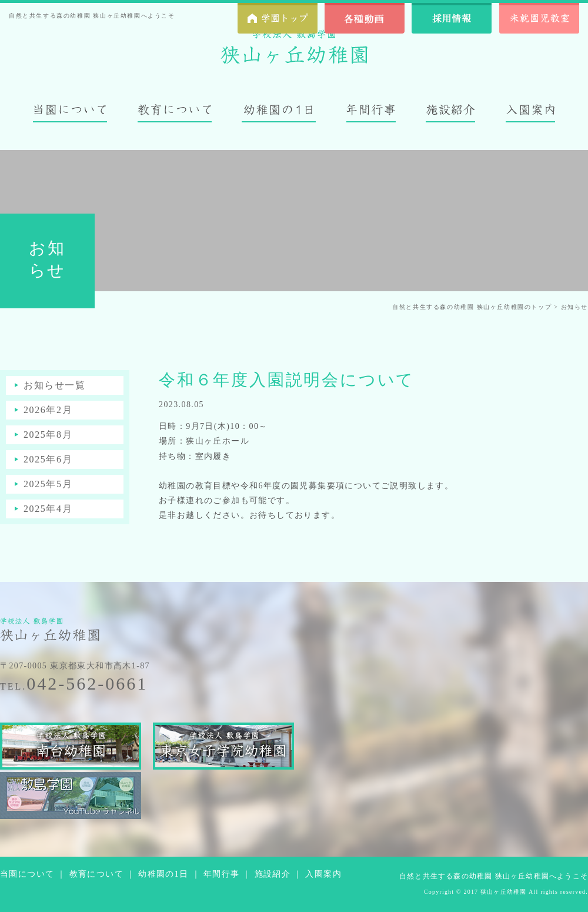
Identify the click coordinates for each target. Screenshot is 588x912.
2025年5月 (48, 484)
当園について (27, 874)
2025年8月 (48, 435)
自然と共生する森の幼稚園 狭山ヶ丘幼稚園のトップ (472, 307)
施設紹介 (273, 874)
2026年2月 (48, 410)
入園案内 (323, 874)
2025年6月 (48, 459)
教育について (96, 874)
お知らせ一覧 (55, 385)
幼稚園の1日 (163, 874)
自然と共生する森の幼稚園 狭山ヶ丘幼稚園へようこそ (494, 876)
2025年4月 (48, 509)
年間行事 (222, 874)
